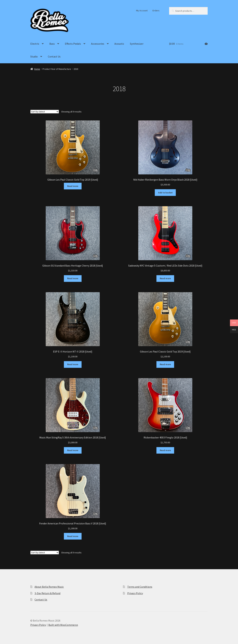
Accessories (98, 44)
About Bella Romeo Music (49, 587)
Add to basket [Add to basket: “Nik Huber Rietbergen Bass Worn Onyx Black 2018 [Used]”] (165, 193)
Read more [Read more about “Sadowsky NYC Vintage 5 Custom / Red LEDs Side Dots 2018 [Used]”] (165, 278)
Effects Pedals (73, 44)
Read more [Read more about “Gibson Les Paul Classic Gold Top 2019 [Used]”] (73, 186)
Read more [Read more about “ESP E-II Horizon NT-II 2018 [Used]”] (73, 364)
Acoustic (119, 44)
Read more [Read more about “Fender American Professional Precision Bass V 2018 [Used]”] (73, 536)
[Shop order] (45, 112)
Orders (156, 10)
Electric (35, 44)
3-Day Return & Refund (47, 593)
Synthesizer (137, 44)
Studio (34, 56)
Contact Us (54, 56)
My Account (142, 10)
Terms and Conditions (140, 587)
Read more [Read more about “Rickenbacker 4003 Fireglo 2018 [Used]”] (165, 450)
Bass (52, 44)
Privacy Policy (135, 593)
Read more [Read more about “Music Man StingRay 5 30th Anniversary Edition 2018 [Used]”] (73, 450)
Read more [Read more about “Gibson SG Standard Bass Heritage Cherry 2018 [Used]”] (73, 278)
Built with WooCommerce (63, 625)
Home (37, 69)
